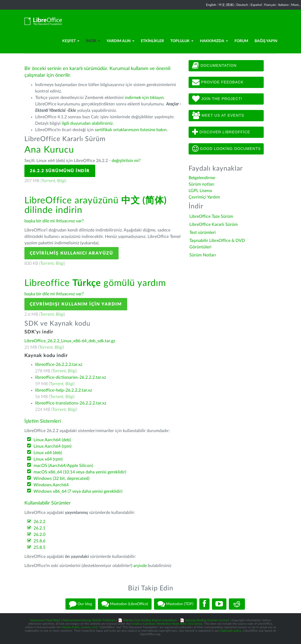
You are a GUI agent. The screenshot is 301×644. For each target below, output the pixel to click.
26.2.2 (39, 522)
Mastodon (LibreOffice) (125, 604)
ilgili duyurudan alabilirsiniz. (88, 123)
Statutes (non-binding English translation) (150, 620)
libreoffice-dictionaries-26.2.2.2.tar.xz (71, 377)
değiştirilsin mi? (126, 161)
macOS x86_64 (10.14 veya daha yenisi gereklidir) (80, 472)
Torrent (48, 181)
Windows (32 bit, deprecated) (61, 479)
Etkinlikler (152, 41)
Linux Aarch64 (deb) (52, 440)
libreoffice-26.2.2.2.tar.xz (59, 365)
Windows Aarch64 (51, 485)
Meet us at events (218, 116)
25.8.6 (39, 541)
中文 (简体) (226, 5)
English (211, 5)
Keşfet (71, 41)
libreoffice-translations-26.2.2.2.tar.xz (71, 403)
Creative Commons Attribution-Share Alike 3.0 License (167, 624)
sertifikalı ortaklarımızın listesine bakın (131, 130)
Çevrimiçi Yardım (204, 197)
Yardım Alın (120, 41)
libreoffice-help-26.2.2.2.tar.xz (64, 390)
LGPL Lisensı (200, 191)
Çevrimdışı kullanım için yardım (76, 304)
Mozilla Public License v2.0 (79, 627)
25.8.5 (39, 547)
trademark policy (231, 631)
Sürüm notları (201, 184)
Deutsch (242, 5)
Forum (241, 41)
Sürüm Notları (203, 255)
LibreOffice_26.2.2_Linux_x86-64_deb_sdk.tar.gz (70, 341)
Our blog (80, 604)
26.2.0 (39, 535)
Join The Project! (217, 99)
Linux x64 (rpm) (48, 459)
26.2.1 (39, 528)
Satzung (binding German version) (207, 620)
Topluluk (182, 41)
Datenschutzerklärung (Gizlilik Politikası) (89, 620)
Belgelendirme (202, 178)
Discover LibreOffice (221, 132)
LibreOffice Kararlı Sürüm (214, 225)
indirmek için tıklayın (144, 98)
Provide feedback (218, 82)
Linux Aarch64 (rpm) (52, 446)
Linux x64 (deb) (48, 453)
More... (296, 5)
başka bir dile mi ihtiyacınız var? (54, 221)
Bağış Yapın (266, 41)
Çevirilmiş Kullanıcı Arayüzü (71, 253)
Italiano (283, 5)
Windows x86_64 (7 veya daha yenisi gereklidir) (78, 491)
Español (256, 5)
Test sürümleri (203, 233)
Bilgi (61, 181)
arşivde (140, 566)
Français (270, 5)
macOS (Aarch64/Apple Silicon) (63, 466)
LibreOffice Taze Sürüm (211, 216)
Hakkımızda (214, 41)
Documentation (214, 66)
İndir (93, 41)
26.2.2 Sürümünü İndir (60, 171)
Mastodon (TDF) (175, 604)
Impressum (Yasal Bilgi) (45, 620)
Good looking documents (226, 149)
